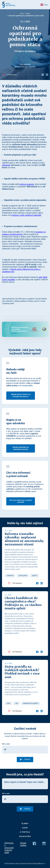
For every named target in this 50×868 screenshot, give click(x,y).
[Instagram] (44, 843)
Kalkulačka (25, 836)
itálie (8, 703)
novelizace (10, 576)
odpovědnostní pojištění (31, 703)
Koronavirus (30, 51)
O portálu (25, 832)
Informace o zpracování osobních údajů (9, 848)
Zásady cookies (23, 844)
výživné (34, 576)
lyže (17, 703)
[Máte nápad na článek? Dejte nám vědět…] (25, 784)
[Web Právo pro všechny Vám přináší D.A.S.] (25, 329)
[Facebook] (43, 75)
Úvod (22, 14)
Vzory (25, 828)
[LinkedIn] (47, 75)
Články (28, 14)
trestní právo (23, 576)
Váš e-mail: (6, 744)
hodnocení (12, 75)
